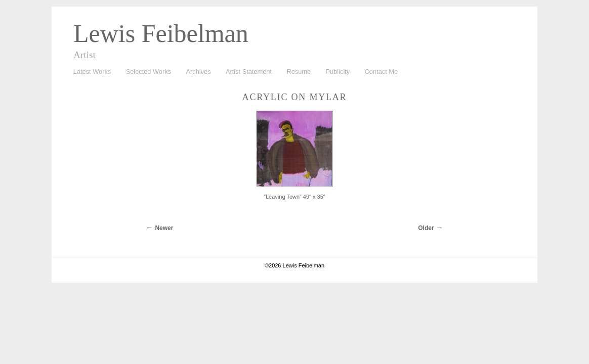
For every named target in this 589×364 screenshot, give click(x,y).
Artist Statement (249, 72)
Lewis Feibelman (161, 33)
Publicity (338, 72)
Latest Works (90, 72)
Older (426, 228)
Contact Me (381, 72)
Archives (196, 72)
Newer (164, 228)
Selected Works (149, 72)
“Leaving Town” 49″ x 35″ (294, 197)
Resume (299, 72)
